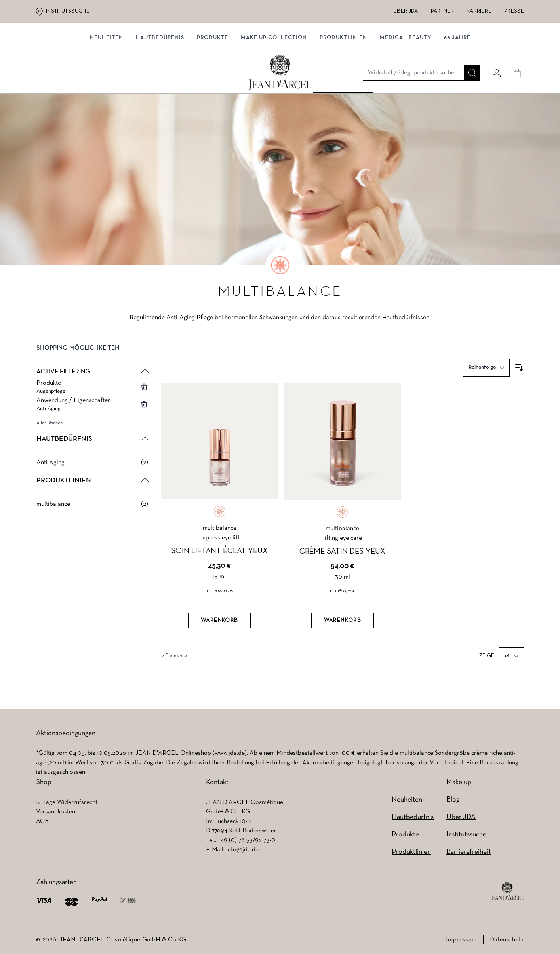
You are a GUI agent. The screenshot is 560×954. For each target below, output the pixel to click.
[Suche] (469, 50)
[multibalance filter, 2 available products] (92, 507)
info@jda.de (242, 850)
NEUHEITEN (107, 82)
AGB (42, 821)
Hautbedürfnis (160, 82)
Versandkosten (56, 812)
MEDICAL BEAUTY (406, 82)
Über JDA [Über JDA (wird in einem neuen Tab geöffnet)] (406, 11)
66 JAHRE (457, 82)
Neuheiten (407, 800)
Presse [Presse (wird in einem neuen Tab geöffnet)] (514, 11)
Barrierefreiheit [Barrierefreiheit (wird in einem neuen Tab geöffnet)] (469, 852)
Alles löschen (50, 425)
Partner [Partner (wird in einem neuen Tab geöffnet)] (442, 11)
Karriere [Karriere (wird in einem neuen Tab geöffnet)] (479, 11)
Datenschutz (507, 940)
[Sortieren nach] (486, 370)
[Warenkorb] (219, 623)
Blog (453, 800)
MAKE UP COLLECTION (274, 82)
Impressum (461, 940)
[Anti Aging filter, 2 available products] (92, 465)
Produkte (212, 82)
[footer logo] (507, 891)
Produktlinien (343, 82)
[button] (92, 357)
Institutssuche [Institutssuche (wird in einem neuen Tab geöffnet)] (68, 11)
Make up (459, 782)
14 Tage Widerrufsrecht (67, 802)
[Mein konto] (493, 50)
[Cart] (514, 50)
